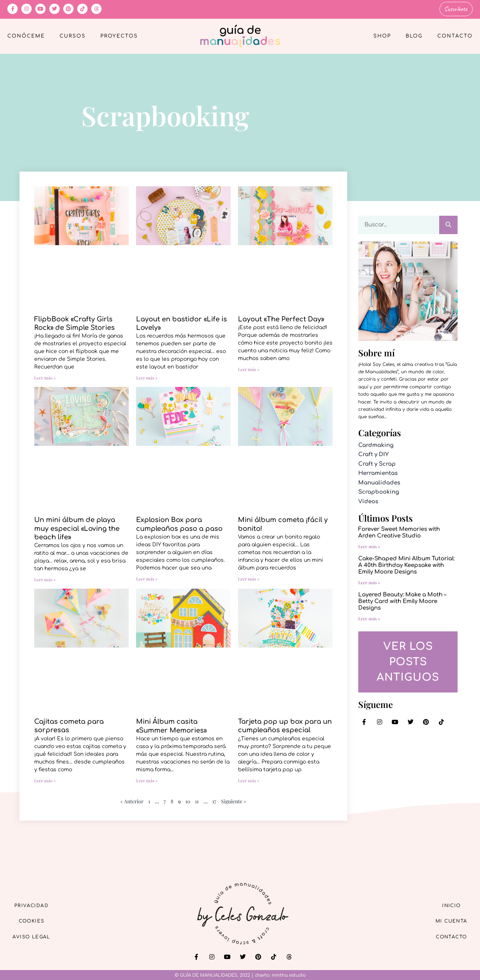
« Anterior (132, 800)
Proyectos (119, 35)
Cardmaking (376, 444)
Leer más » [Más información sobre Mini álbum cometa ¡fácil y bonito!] (249, 578)
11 (197, 800)
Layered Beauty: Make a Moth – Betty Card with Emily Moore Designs (402, 601)
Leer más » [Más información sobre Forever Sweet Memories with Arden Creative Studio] (369, 546)
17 (214, 800)
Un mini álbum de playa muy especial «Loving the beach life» (77, 527)
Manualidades (379, 482)
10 (188, 800)
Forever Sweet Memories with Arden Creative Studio (399, 532)
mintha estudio (289, 974)
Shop (382, 35)
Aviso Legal (37, 937)
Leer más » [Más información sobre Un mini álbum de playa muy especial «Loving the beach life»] (45, 579)
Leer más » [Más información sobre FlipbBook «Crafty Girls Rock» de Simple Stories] (45, 377)
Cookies (37, 920)
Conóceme (26, 35)
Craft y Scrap (377, 463)
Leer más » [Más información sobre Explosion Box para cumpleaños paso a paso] (147, 578)
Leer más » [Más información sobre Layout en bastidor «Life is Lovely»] (147, 377)
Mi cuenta (446, 920)
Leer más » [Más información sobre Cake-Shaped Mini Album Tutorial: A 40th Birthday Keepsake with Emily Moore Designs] (369, 582)
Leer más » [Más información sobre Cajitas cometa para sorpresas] (45, 779)
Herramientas (378, 473)
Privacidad (37, 903)
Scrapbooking (379, 491)
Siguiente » (234, 800)
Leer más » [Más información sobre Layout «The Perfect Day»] (249, 368)
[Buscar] (448, 224)
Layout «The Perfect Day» (281, 318)
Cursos (73, 35)
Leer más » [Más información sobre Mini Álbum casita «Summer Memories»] (147, 779)
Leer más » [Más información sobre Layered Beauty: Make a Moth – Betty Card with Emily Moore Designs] (369, 618)
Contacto (455, 35)
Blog (414, 35)
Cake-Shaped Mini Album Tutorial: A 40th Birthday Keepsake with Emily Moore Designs (406, 565)
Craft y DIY (374, 454)
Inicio (447, 903)
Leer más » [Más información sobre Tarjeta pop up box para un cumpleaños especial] (249, 779)
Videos (368, 500)
